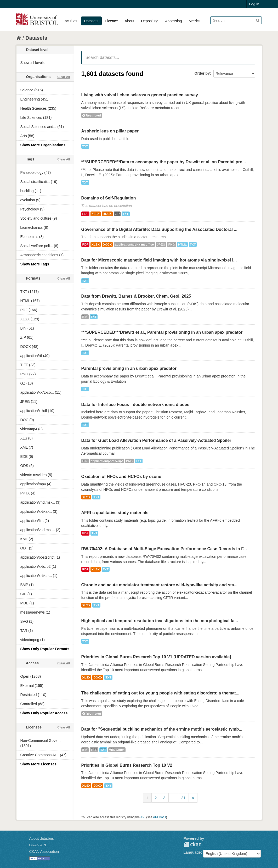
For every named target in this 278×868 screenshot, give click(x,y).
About (130, 21)
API (143, 817)
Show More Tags (35, 264)
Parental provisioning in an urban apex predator (129, 368)
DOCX (107, 214)
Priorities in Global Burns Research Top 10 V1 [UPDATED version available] (156, 657)
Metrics (194, 21)
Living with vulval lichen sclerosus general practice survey (140, 95)
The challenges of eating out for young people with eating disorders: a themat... (160, 693)
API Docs (160, 817)
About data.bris (42, 838)
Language (192, 852)
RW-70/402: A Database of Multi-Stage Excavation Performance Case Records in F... (164, 549)
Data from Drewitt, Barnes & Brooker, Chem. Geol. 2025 (136, 296)
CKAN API (38, 845)
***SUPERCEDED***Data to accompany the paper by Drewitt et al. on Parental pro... (164, 162)
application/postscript (107, 461)
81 (184, 798)
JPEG (161, 244)
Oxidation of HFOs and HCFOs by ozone (121, 477)
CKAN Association (44, 852)
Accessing (174, 21)
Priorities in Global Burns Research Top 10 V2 (127, 765)
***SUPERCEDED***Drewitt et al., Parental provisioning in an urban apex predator (162, 332)
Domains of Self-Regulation (109, 198)
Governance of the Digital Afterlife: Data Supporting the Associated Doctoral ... (159, 229)
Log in (254, 4)
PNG (172, 244)
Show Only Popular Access (44, 713)
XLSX (96, 214)
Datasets (91, 21)
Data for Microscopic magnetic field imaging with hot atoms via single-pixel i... (159, 260)
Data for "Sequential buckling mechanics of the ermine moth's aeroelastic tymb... (162, 729)
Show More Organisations (43, 145)
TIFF (94, 750)
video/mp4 (117, 750)
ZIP (117, 214)
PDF (86, 214)
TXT (85, 146)
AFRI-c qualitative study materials (115, 513)
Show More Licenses (38, 764)
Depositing (150, 21)
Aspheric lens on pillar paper (110, 131)
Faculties (70, 21)
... (173, 798)
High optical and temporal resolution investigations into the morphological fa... (160, 621)
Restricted (92, 115)
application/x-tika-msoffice (134, 244)
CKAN (192, 844)
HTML (182, 244)
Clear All (64, 77)
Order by (202, 73)
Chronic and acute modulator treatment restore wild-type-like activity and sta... (159, 585)
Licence (112, 21)
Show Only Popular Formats (45, 649)
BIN (85, 317)
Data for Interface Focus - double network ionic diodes (135, 405)
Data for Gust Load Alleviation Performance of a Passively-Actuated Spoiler (156, 440)
